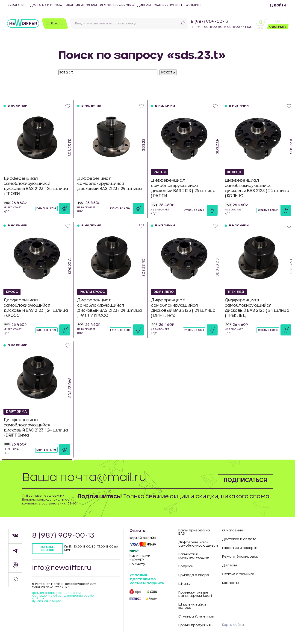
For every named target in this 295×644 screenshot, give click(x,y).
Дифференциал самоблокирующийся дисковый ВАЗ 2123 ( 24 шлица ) (109, 186)
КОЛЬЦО (234, 172)
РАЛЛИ (160, 172)
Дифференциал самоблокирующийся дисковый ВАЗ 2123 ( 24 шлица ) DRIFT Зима (36, 427)
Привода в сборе (194, 575)
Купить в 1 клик (46, 209)
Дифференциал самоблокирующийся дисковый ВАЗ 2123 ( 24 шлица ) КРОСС (36, 308)
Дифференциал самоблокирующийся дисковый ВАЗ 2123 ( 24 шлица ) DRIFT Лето (183, 308)
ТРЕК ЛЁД (236, 292)
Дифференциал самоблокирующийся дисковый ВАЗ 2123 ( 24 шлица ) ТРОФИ (36, 186)
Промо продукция (195, 625)
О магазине (18, 5)
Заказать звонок (47, 549)
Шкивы (184, 584)
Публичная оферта (47, 601)
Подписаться (245, 480)
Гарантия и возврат (81, 5)
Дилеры (144, 5)
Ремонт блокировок (117, 5)
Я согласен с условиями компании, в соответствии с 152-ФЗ (49, 500)
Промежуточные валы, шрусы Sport (195, 594)
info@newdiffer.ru (62, 568)
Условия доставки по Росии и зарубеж (147, 579)
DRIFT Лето (164, 292)
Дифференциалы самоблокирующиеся (197, 544)
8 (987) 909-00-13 (209, 22)
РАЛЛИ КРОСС (92, 292)
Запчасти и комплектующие (194, 556)
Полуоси (186, 566)
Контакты (193, 5)
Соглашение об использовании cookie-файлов (63, 597)
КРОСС (12, 292)
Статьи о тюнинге (168, 5)
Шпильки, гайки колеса (192, 606)
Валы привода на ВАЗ (194, 532)
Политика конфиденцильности (56, 593)
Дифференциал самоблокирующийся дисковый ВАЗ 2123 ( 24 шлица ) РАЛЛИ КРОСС (109, 308)
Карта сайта (233, 625)
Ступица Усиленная (196, 617)
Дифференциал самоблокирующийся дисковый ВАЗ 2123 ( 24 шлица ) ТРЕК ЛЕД (257, 308)
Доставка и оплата (46, 5)
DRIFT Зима (16, 412)
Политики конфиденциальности (47, 500)
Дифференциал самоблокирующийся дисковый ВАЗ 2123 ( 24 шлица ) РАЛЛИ (183, 188)
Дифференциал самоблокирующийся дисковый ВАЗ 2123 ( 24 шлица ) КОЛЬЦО (257, 188)
